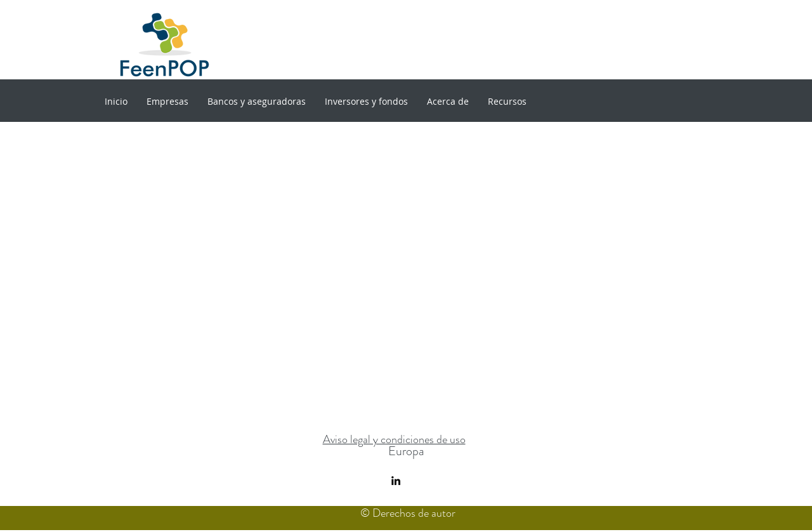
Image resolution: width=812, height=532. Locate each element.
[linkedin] (396, 481)
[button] (167, 101)
